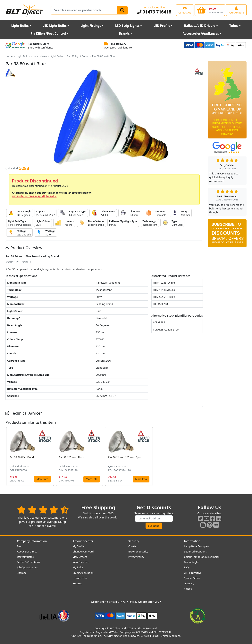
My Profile (79, 546)
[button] (200, 456)
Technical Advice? (24, 413)
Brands (124, 33)
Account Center (83, 541)
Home (9, 56)
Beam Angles (192, 562)
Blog (20, 546)
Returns (77, 583)
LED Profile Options (195, 551)
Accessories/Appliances (201, 33)
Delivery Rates (25, 557)
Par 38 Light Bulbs (78, 56)
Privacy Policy (136, 557)
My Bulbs (78, 567)
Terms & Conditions (28, 562)
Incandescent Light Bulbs (48, 56)
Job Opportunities (27, 567)
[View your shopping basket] (210, 10)
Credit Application (83, 573)
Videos (188, 589)
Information (192, 541)
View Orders (80, 557)
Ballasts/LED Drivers (200, 26)
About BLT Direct (27, 551)
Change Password (83, 551)
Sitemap (22, 573)
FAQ (186, 567)
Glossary (189, 583)
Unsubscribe (80, 578)
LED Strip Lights (127, 26)
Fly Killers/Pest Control (48, 33)
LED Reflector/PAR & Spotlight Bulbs (34, 196)
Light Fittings (91, 26)
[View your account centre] (236, 10)
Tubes (234, 26)
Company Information (32, 541)
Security (134, 541)
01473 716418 (154, 12)
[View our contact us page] (185, 10)
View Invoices (81, 562)
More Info (42, 479)
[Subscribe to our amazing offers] (154, 519)
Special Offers (192, 578)
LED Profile (162, 26)
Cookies (133, 546)
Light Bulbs (20, 26)
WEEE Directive (193, 573)
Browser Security (138, 551)
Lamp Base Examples (196, 546)
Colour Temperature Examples (202, 557)
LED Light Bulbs (55, 26)
